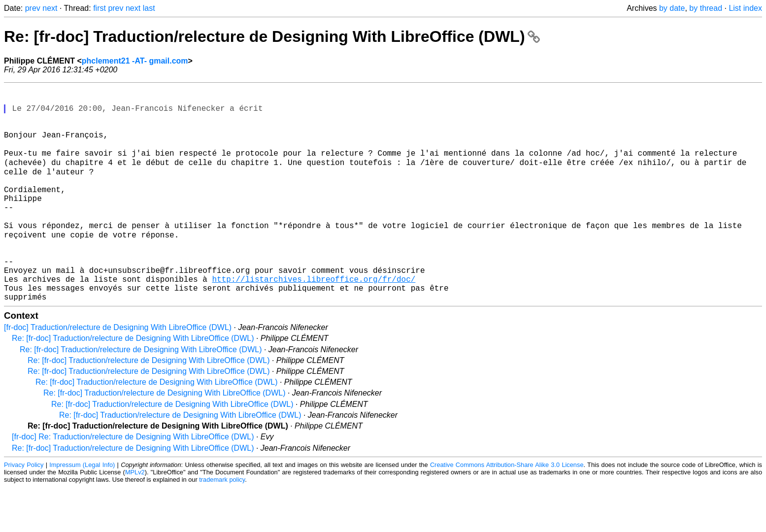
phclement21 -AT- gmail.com (135, 61)
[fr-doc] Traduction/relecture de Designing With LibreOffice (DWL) (118, 372)
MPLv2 (135, 517)
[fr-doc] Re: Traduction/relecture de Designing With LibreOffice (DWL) (133, 482)
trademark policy (222, 524)
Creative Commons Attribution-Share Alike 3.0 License (507, 510)
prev (33, 8)
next (50, 8)
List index (745, 8)
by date (672, 8)
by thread (706, 8)
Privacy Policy (24, 510)
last (149, 8)
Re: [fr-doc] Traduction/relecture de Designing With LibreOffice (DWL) (272, 36)
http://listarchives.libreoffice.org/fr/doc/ (314, 320)
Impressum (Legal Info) (82, 510)
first (100, 8)
